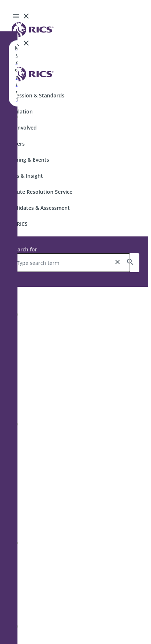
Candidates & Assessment (38, 208)
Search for (24, 249)
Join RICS (17, 224)
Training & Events (27, 160)
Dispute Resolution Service (39, 192)
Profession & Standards (35, 95)
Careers (15, 144)
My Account (17, 73)
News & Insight (24, 176)
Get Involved (21, 128)
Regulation (19, 111)
